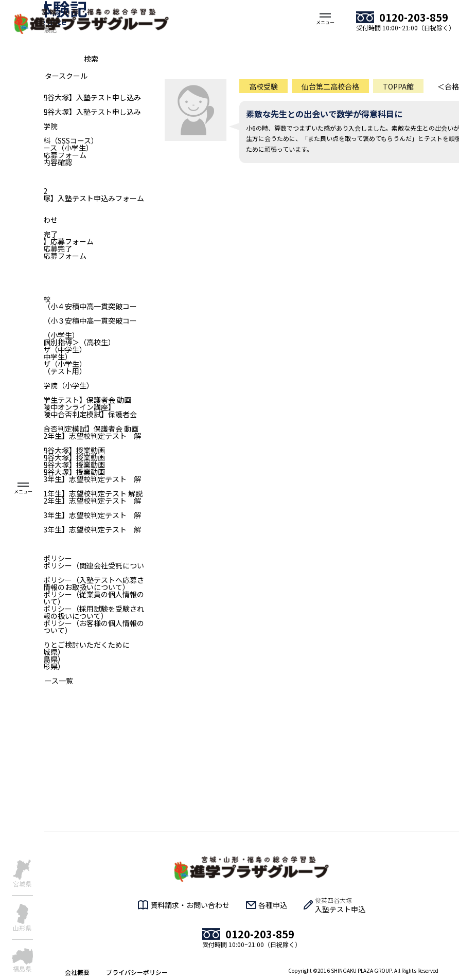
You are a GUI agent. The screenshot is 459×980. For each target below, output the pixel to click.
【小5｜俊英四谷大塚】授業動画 (52, 465)
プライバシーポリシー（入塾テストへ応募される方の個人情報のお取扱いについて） (72, 583)
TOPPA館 (398, 86)
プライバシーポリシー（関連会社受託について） (72, 569)
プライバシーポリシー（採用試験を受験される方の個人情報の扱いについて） (72, 612)
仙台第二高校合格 (330, 86)
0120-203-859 (414, 17)
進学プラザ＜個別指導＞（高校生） (58, 342)
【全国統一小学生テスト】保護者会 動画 (66, 400)
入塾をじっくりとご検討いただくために (65, 645)
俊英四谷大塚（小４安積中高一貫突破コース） (68, 310)
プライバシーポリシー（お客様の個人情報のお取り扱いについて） (72, 627)
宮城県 (22, 883)
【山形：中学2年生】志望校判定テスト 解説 (70, 504)
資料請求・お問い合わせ (190, 905)
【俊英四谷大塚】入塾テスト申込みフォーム (72, 198)
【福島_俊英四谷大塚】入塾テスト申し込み (70, 112)
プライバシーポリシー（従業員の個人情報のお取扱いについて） (72, 598)
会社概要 (77, 972)
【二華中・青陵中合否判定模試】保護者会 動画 (68, 418)
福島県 (22, 968)
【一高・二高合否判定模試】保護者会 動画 (69, 429)
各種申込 (273, 905)
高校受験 (263, 86)
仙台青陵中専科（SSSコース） (49, 140)
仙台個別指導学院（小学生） (47, 385)
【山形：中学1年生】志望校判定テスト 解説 (71, 493)
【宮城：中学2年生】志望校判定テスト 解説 (70, 439)
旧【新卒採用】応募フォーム (47, 241)
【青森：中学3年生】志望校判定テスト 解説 (70, 533)
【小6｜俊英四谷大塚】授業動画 (52, 472)
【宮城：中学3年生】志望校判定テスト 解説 (70, 483)
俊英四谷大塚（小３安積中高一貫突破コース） (68, 324)
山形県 (22, 927)
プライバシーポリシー (137, 972)
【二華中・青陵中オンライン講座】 (58, 407)
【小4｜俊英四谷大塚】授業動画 (52, 457)
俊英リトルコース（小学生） (47, 148)
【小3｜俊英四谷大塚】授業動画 (52, 450)
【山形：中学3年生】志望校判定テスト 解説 (70, 519)
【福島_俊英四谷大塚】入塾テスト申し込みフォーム (70, 101)
